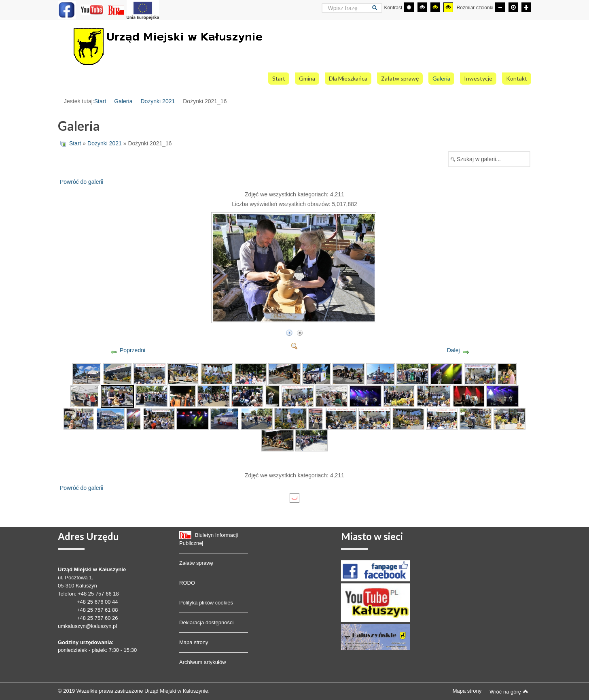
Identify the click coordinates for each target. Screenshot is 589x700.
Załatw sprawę (196, 563)
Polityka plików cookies (206, 603)
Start (100, 101)
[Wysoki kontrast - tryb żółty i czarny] (448, 7)
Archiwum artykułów (203, 662)
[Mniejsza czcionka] (500, 7)
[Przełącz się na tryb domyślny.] (409, 7)
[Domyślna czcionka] (513, 7)
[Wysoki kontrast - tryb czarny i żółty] (435, 7)
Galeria (123, 101)
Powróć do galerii (82, 182)
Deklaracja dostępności (206, 622)
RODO (187, 583)
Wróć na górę (509, 691)
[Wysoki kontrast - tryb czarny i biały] (422, 7)
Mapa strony (194, 642)
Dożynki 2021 (158, 101)
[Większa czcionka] (526, 7)
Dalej (453, 350)
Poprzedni (132, 350)
